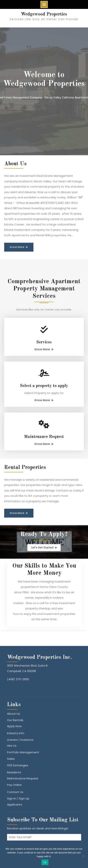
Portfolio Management (23, 752)
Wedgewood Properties (44, 14)
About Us (13, 714)
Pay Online (14, 785)
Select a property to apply (44, 386)
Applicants (15, 804)
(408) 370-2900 (18, 679)
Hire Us (12, 746)
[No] (83, 856)
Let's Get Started (42, 547)
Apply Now (14, 726)
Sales (11, 759)
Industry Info (16, 733)
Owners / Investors (20, 740)
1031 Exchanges (18, 765)
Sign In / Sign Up (18, 798)
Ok (45, 862)
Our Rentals (15, 720)
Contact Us (15, 792)
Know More (17, 247)
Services (44, 342)
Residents (14, 772)
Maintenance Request (44, 437)
